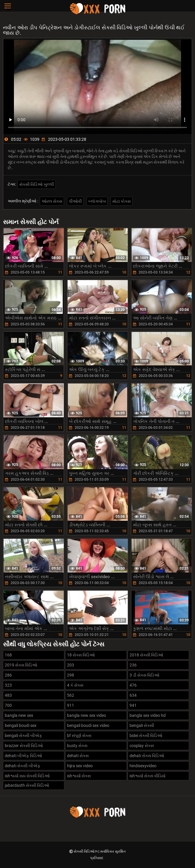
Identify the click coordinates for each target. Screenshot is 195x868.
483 (8, 695)
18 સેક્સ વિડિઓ (81, 655)
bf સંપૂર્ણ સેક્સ (79, 736)
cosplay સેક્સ (142, 746)
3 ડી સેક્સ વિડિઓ (144, 675)
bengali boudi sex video (88, 725)
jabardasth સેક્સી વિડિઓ (27, 785)
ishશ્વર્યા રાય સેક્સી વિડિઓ (27, 776)
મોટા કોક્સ (122, 201)
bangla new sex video (87, 715)
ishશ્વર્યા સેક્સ (79, 776)
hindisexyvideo (143, 766)
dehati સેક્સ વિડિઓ (147, 756)
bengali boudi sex (21, 725)
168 (8, 655)
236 (133, 665)
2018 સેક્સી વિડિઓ (146, 655)
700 (8, 705)
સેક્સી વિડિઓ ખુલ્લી (37, 184)
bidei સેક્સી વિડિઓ (146, 736)
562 (71, 695)
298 (71, 675)
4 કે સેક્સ (75, 685)
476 (133, 685)
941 (133, 705)
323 (8, 685)
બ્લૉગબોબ (97, 201)
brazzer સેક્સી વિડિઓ (24, 746)
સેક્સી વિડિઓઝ (86, 851)
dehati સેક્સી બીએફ (23, 766)
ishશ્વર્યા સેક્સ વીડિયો (148, 776)
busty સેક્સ (77, 746)
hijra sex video (80, 766)
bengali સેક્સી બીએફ (23, 736)
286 (8, 675)
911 (71, 705)
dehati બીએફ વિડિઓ (23, 756)
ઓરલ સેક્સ (52, 201)
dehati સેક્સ (78, 756)
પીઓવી (75, 201)
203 (71, 665)
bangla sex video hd (148, 715)
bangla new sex (19, 715)
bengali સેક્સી (142, 725)
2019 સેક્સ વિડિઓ (21, 665)
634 (133, 695)
